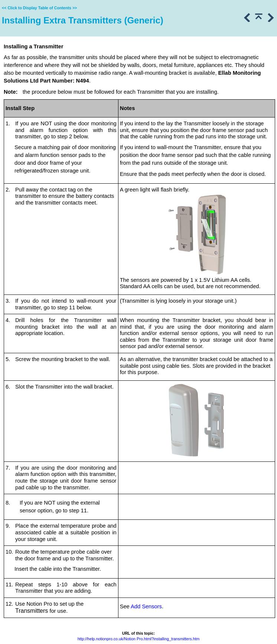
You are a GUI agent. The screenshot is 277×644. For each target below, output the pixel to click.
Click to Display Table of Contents (39, 8)
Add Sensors (146, 606)
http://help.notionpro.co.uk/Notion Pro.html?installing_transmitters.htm (139, 639)
